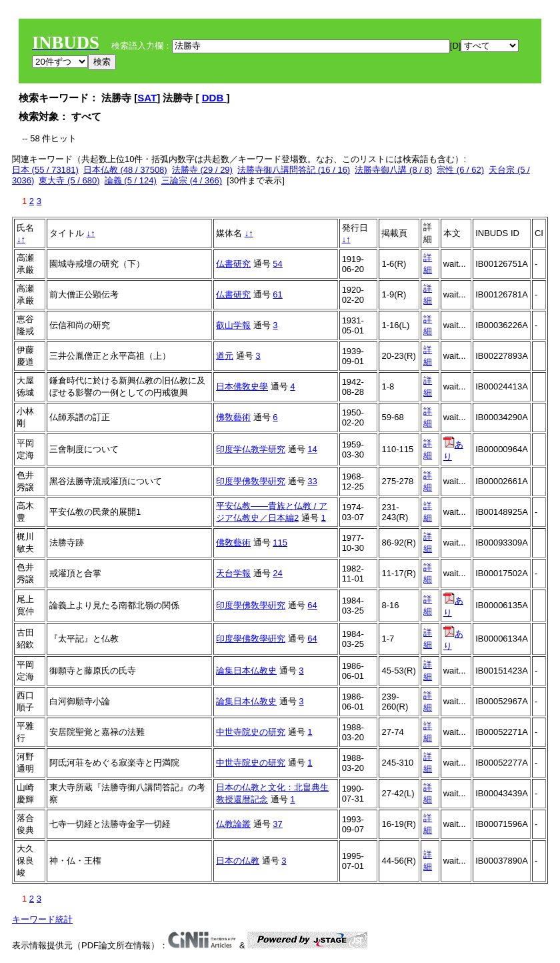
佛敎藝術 (233, 417)
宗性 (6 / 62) (460, 170)
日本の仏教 (238, 861)
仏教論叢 (233, 824)
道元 (225, 356)
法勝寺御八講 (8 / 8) (393, 170)
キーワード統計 (42, 919)
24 (277, 573)
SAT (147, 98)
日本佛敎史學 (242, 386)
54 (277, 264)
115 (280, 543)
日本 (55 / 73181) (45, 170)
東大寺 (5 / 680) (69, 180)
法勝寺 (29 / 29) (202, 170)
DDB (214, 98)
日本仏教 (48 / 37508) (125, 170)
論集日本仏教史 (246, 671)
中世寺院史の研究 (251, 732)
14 (312, 449)
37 (277, 824)
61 (277, 294)
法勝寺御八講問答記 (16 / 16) (294, 170)
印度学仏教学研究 (251, 449)
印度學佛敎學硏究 (251, 481)
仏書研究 (233, 264)
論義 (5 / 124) (131, 180)
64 (312, 605)
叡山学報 (233, 325)
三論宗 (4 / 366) (192, 180)
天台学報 (233, 573)
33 (312, 481)
